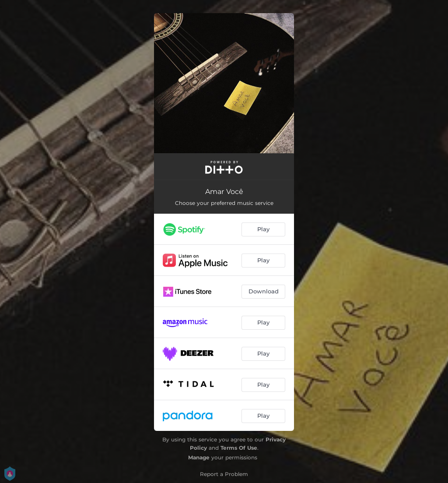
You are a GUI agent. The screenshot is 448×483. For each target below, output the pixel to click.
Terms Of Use (239, 448)
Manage (199, 457)
